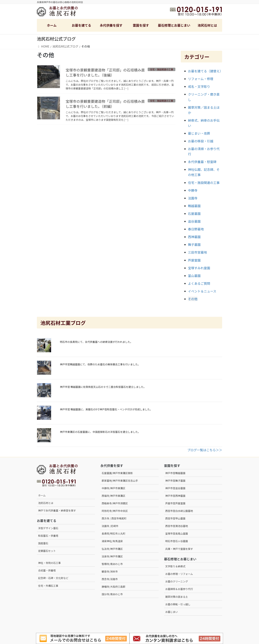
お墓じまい (172, 612)
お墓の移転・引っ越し (178, 604)
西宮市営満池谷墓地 (177, 526)
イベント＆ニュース (202, 291)
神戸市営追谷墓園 (175, 488)
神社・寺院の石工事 (49, 563)
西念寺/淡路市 (110, 579)
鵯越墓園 (194, 206)
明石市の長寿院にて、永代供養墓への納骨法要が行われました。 (96, 342)
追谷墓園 (194, 221)
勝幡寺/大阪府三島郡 (113, 587)
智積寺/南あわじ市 (112, 564)
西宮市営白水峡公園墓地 (179, 511)
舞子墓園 (194, 245)
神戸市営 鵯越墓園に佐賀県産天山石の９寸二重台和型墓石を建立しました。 (103, 387)
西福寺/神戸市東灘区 (113, 496)
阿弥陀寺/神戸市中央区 (115, 511)
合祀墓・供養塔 (47, 570)
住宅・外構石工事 (48, 586)
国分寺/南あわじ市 (112, 594)
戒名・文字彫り (199, 86)
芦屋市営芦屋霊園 (175, 503)
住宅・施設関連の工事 (204, 183)
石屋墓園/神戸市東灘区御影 (117, 473)
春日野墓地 (196, 229)
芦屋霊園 (194, 260)
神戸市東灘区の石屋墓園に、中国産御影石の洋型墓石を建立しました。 (100, 432)
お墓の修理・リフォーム (179, 574)
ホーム (42, 495)
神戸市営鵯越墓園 (175, 473)
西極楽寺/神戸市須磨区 (115, 503)
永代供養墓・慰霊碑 (202, 162)
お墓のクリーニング (177, 581)
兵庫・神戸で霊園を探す (179, 549)
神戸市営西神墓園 (175, 496)
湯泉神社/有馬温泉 (112, 541)
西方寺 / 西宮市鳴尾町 (114, 518)
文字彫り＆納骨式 (175, 566)
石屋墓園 (194, 214)
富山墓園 (194, 276)
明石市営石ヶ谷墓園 (177, 541)
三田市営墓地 (197, 252)
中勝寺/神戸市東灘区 (113, 488)
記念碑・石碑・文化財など (53, 578)
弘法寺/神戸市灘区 (112, 549)
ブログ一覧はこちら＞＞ (205, 450)
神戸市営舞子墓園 (175, 481)
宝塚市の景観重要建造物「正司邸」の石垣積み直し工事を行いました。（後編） (105, 72)
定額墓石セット (47, 551)
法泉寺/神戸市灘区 (112, 556)
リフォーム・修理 (201, 79)
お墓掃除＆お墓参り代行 (179, 589)
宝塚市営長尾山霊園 (177, 533)
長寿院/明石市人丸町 (113, 533)
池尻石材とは (46, 503)
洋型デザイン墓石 (48, 528)
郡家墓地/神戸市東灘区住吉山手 (120, 481)
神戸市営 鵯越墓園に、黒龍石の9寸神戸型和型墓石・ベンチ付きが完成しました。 (106, 409)
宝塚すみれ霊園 (199, 268)
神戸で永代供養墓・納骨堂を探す (57, 510)
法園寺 (193, 198)
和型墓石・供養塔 (48, 536)
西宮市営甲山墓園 (175, 518)
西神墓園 (194, 237)
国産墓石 (43, 543)
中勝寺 (193, 190)
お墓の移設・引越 (201, 141)
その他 (193, 299)
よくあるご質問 (199, 283)
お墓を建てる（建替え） (205, 71)
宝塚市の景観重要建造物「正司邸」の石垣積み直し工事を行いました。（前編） (105, 104)
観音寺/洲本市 (111, 571)
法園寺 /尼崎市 (110, 526)
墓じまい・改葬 (199, 133)
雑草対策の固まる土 (177, 597)
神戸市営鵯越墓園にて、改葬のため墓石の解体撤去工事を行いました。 (100, 364)
